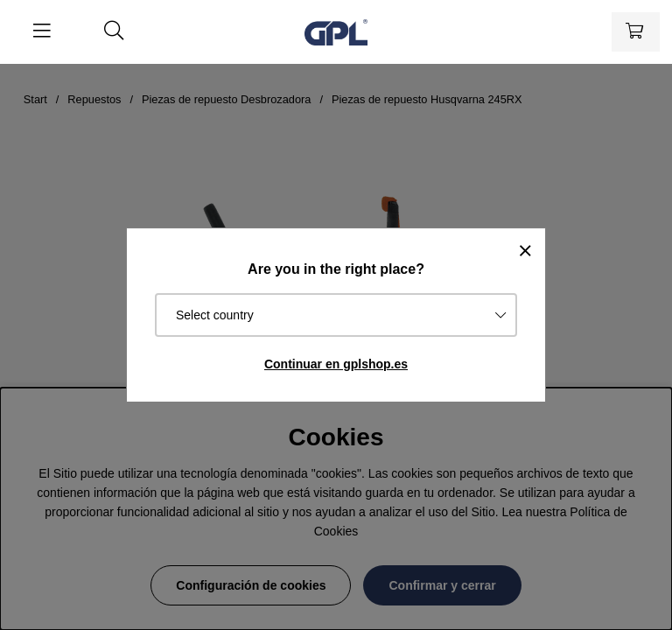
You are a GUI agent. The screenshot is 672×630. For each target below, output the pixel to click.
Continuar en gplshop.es (336, 364)
